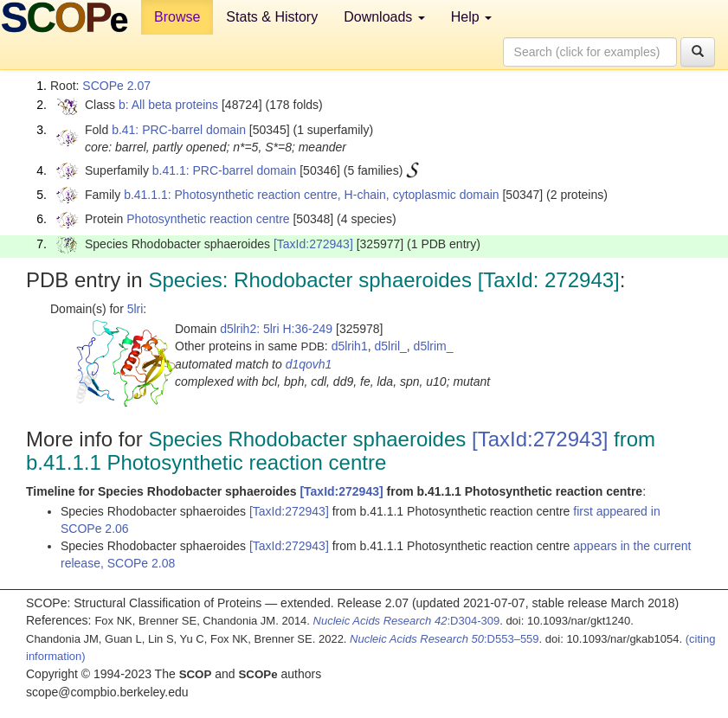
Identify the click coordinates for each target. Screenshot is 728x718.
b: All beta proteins (168, 105)
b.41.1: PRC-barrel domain (225, 170)
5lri (135, 309)
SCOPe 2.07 (116, 86)
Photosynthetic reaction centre (208, 219)
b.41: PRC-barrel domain (179, 130)
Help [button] (471, 17)
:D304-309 (407, 621)
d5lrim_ (434, 346)
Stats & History (272, 17)
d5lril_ (390, 346)
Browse (177, 17)
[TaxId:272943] (313, 244)
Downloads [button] (384, 17)
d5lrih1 (350, 346)
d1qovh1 (309, 364)
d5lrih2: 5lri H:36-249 (276, 329)
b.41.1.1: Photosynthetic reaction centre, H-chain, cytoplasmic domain (311, 195)
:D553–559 (445, 639)
